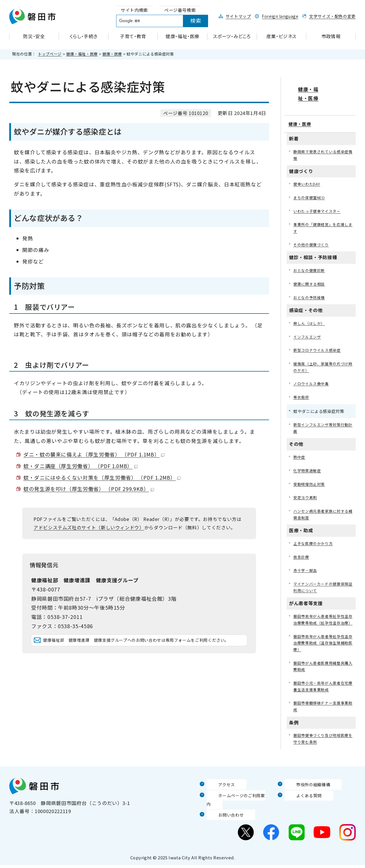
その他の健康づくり (312, 232)
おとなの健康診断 (310, 258)
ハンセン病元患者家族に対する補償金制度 (323, 510)
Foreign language (280, 16)
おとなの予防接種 (310, 286)
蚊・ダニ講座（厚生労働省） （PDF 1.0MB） (80, 466)
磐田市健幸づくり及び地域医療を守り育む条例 (323, 749)
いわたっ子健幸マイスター (319, 197)
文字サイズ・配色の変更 (332, 16)
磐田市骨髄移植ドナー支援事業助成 (323, 716)
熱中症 (300, 450)
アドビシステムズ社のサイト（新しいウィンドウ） (89, 527)
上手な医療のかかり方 (314, 539)
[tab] (134, 10)
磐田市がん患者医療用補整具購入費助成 (323, 674)
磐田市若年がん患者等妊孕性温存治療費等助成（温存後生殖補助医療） (323, 649)
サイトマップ (238, 16)
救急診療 (302, 553)
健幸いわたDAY (308, 169)
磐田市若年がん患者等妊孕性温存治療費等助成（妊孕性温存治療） (323, 621)
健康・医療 (112, 54)
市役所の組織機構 (305, 795)
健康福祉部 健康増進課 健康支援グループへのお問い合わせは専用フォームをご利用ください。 (144, 649)
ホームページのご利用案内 (237, 806)
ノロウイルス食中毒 (312, 375)
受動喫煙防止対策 (310, 478)
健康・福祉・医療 (82, 54)
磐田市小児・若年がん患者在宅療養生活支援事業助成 (323, 695)
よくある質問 (300, 806)
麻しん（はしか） (310, 312)
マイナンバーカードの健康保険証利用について (323, 585)
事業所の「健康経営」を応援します (323, 215)
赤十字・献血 (306, 567)
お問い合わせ (222, 817)
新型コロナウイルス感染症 (319, 340)
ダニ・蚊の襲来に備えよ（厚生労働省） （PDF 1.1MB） (94, 454)
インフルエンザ (308, 326)
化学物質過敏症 (308, 464)
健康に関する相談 (310, 272)
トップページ (50, 54)
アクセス (217, 795)
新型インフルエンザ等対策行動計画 (323, 421)
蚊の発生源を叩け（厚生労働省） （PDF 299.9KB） (89, 489)
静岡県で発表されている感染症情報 (323, 139)
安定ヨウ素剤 (306, 492)
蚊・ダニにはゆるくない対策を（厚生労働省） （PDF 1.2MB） (102, 477)
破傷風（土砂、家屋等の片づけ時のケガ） (323, 358)
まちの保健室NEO (311, 183)
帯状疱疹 (302, 389)
